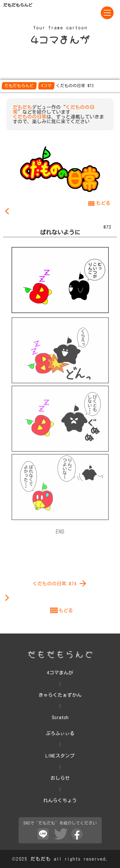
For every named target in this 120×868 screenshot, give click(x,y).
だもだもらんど (19, 86)
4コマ (46, 86)
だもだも (22, 107)
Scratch (60, 717)
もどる (99, 203)
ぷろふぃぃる (60, 733)
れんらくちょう (60, 800)
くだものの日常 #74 (60, 654)
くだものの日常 (30, 117)
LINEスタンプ (60, 756)
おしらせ (60, 778)
